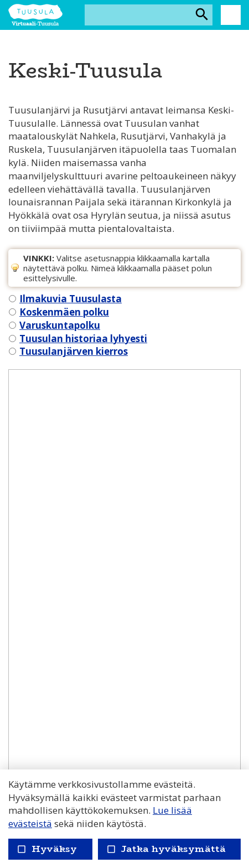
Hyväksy (47, 849)
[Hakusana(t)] (139, 15)
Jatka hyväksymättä (165, 849)
